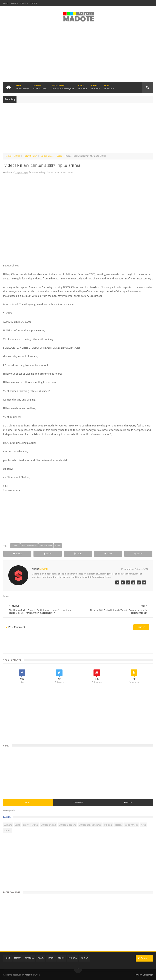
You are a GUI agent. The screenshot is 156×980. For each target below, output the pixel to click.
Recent (28, 803)
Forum (95, 87)
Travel (41, 958)
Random (128, 803)
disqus (141, 627)
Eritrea (17, 156)
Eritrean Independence (90, 825)
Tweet (17, 554)
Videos (82, 87)
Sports (7, 831)
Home (5, 3)
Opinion (41, 87)
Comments (78, 803)
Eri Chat (84, 958)
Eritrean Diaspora (67, 825)
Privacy (138, 975)
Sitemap (23, 3)
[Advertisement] (78, 54)
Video (60, 156)
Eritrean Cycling (48, 825)
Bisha (17, 825)
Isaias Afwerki (131, 825)
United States (47, 156)
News (22, 87)
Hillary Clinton (30, 156)
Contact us (144, 958)
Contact (33, 3)
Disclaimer (148, 975)
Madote (29, 975)
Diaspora (29, 958)
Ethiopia (108, 825)
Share (48, 554)
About (14, 3)
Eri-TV (109, 87)
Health (118, 825)
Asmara (8, 825)
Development (63, 87)
